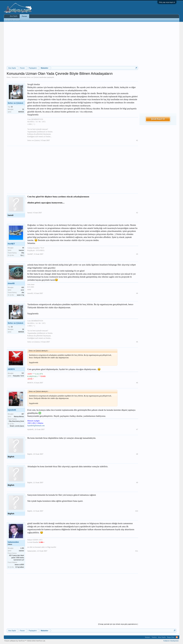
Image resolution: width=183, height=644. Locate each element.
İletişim (148, 637)
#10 (137, 511)
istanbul (21, 551)
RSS (177, 637)
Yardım (154, 637)
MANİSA (21, 112)
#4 (137, 293)
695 (23, 287)
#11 (137, 551)
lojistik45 (12, 410)
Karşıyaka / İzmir (18, 376)
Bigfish (11, 457)
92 (23, 109)
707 (23, 373)
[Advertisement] (72, 44)
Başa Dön (171, 637)
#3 (137, 254)
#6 (137, 383)
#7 (137, 429)
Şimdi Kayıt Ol (158, 119)
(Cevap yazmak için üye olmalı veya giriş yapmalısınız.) (118, 624)
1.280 (22, 548)
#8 (137, 454)
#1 (137, 140)
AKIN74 (11, 369)
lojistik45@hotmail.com (36, 426)
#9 (137, 483)
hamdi (11, 215)
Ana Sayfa (14, 16)
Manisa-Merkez (19, 417)
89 (23, 248)
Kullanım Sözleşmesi (171, 641)
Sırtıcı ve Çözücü (33, 77)
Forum (24, 16)
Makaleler (15, 77)
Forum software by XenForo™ (25, 641)
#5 (137, 342)
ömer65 (11, 283)
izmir (22, 290)
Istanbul (21, 250)
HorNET (11, 244)
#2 (137, 213)
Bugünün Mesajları (13, 20)
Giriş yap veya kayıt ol (167, 2)
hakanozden (13, 542)
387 (23, 414)
